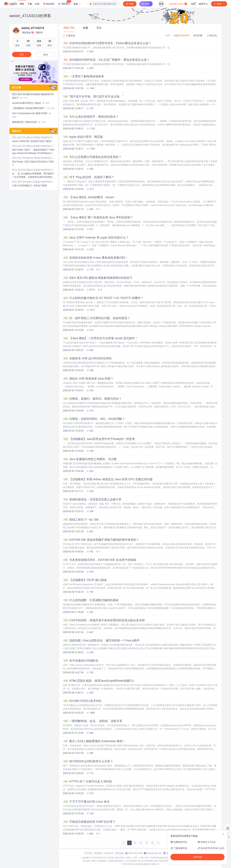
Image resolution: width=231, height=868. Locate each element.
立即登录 (198, 857)
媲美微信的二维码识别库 (29, 122)
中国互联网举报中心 (116, 861)
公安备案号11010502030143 (93, 858)
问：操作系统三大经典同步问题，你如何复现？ (97, 318)
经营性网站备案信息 (159, 858)
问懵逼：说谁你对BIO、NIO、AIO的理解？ (94, 419)
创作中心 (203, 4)
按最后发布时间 (182, 35)
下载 (30, 4)
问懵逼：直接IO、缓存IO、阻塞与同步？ (92, 399)
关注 (22, 54)
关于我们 (88, 853)
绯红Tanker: (18, 150)
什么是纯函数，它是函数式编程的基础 (91, 600)
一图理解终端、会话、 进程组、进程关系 (93, 721)
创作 (219, 4)
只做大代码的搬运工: (23, 185)
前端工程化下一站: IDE (81, 520)
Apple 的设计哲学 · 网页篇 (83, 137)
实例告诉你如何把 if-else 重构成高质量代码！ (95, 258)
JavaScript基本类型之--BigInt (31, 103)
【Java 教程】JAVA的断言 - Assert (88, 197)
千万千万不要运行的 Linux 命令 (86, 802)
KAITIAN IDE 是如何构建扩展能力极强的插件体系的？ (101, 540)
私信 (46, 55)
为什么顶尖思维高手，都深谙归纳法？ (91, 117)
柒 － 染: (17, 174)
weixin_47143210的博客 (30, 16)
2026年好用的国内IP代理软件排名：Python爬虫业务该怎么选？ (107, 43)
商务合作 (109, 853)
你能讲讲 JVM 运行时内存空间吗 (87, 358)
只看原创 (69, 36)
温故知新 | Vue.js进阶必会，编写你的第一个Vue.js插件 (101, 640)
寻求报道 (119, 853)
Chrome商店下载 (133, 861)
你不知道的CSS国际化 (81, 661)
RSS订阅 (212, 36)
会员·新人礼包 (178, 4)
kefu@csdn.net (154, 853)
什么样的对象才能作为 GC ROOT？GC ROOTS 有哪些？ (103, 298)
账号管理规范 (147, 861)
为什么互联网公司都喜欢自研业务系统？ (92, 157)
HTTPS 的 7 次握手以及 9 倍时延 (87, 781)
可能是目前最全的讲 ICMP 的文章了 (89, 822)
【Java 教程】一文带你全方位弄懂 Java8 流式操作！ (100, 338)
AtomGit (49, 4)
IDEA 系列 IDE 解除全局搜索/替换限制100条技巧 (98, 278)
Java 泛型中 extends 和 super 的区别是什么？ (96, 238)
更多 (77, 4)
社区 (37, 4)
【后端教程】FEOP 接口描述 (85, 580)
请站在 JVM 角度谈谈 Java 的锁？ (88, 379)
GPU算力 (64, 3)
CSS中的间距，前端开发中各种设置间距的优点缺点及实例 (104, 620)
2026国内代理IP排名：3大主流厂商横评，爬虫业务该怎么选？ (106, 60)
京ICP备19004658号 (116, 858)
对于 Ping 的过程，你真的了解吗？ (89, 177)
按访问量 (198, 35)
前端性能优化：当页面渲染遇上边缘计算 (92, 499)
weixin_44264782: (21, 141)
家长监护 (87, 861)
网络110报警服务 (99, 861)
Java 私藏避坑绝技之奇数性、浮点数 (90, 459)
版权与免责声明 (161, 861)
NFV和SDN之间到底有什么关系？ (88, 761)
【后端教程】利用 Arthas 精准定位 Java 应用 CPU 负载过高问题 (108, 479)
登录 (161, 4)
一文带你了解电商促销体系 (83, 76)
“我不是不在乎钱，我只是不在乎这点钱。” (93, 97)
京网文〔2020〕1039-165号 (137, 858)
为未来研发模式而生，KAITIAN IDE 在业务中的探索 (100, 560)
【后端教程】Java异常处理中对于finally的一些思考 (99, 439)
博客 (22, 4)
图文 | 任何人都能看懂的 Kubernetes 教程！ (94, 741)
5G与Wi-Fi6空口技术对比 (82, 701)
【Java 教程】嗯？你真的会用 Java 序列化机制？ (98, 217)
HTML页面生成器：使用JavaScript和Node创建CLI (98, 681)
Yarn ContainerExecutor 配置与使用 (31, 115)
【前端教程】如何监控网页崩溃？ (33, 108)
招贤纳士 (99, 853)
